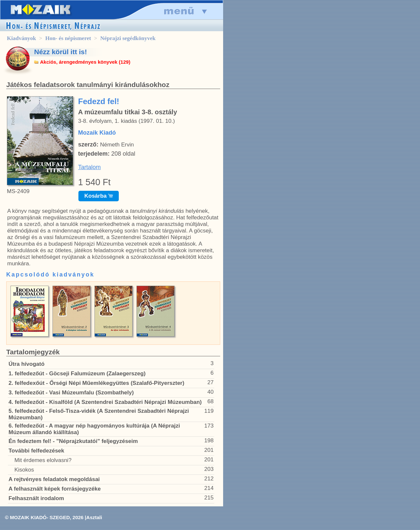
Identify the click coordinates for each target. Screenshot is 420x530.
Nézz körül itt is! (61, 52)
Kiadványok (21, 38)
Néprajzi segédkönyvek (128, 38)
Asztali (94, 517)
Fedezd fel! (99, 101)
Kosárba (99, 196)
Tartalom (89, 167)
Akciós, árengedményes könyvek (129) (85, 62)
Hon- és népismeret (68, 38)
